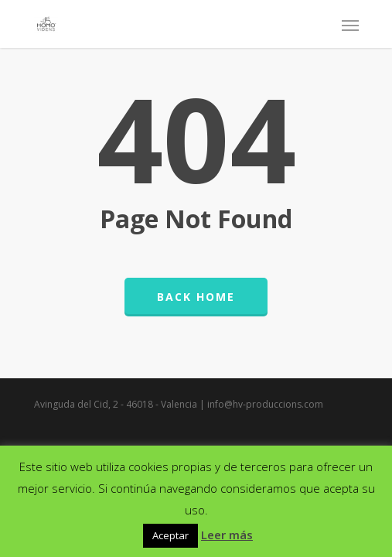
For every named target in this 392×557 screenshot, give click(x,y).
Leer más (227, 535)
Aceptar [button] (170, 535)
